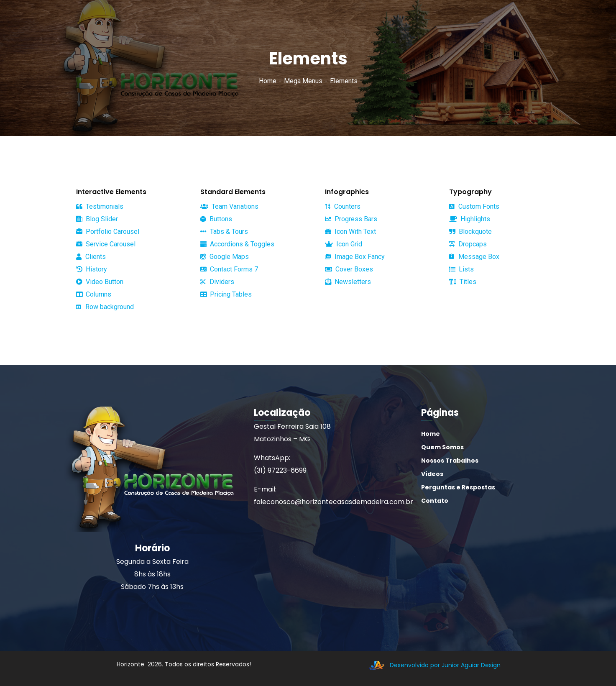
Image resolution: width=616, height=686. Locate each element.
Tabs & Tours (224, 232)
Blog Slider (97, 219)
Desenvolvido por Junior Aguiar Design (433, 665)
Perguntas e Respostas (458, 487)
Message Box (474, 257)
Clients (91, 257)
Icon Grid (344, 244)
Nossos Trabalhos (450, 461)
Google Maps (225, 257)
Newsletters (348, 282)
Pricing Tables (226, 294)
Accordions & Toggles (237, 244)
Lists (461, 269)
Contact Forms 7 (229, 269)
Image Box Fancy (355, 257)
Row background (105, 307)
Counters (343, 206)
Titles (463, 282)
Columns (94, 294)
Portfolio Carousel (108, 232)
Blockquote (470, 232)
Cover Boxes (349, 269)
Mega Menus (303, 81)
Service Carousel (106, 244)
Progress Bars (351, 219)
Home (268, 81)
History (92, 269)
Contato (435, 501)
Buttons (216, 219)
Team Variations (229, 206)
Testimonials (100, 206)
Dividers (217, 282)
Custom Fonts (474, 206)
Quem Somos (442, 447)
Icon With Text (350, 232)
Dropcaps (468, 244)
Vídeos (432, 474)
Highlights (470, 219)
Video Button (100, 282)
